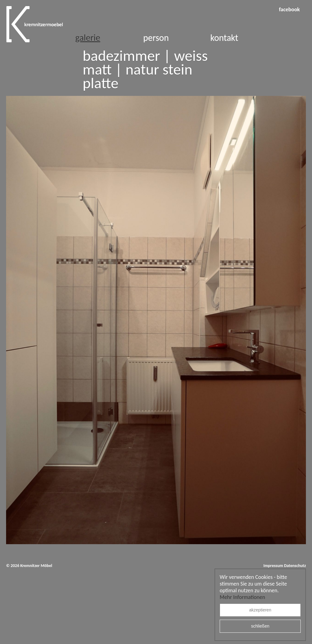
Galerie (88, 38)
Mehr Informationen (242, 597)
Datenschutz (295, 566)
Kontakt (224, 38)
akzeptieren (260, 610)
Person (156, 38)
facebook (289, 9)
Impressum (273, 566)
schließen (260, 626)
